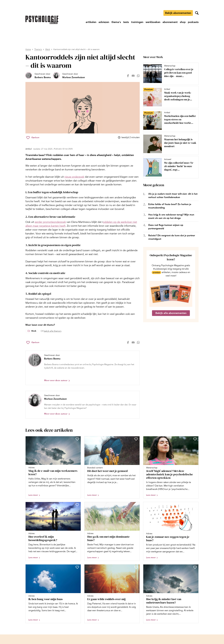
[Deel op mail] (133, 76)
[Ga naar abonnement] (170, 22)
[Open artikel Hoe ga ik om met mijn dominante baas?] (112, 531)
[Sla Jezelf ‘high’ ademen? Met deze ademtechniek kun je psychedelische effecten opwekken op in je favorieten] (195, 439)
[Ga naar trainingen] (137, 22)
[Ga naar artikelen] (91, 22)
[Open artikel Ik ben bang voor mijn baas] (53, 594)
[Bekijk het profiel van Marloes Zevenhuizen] (69, 76)
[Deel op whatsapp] (138, 76)
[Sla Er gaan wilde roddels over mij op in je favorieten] (136, 567)
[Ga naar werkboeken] (153, 22)
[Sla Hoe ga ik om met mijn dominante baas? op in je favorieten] (136, 505)
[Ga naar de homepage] (42, 20)
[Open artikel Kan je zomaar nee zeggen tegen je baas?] (171, 531)
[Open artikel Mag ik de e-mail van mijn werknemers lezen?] (53, 467)
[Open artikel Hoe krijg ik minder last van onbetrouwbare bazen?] (171, 594)
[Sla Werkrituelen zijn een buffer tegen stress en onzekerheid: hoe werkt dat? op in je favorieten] (158, 114)
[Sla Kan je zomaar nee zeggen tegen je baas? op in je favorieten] (195, 505)
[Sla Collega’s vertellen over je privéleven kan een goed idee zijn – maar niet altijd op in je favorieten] (158, 67)
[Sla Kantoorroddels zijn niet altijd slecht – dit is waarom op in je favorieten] (33, 138)
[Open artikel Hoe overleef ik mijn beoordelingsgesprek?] (53, 531)
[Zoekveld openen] (197, 13)
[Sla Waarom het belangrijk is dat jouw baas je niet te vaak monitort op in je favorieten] (158, 137)
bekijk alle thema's (52, 331)
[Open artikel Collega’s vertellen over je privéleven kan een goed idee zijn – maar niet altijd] (170, 74)
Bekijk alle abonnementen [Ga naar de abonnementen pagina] (171, 313)
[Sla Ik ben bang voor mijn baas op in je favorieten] (77, 567)
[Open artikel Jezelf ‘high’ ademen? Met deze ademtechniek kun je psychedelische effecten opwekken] (171, 467)
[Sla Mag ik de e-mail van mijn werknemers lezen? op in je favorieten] (77, 439)
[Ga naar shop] (183, 22)
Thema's (38, 49)
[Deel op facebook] (128, 76)
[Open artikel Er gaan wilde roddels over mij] (112, 594)
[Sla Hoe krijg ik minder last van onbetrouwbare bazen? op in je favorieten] (195, 567)
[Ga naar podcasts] (193, 22)
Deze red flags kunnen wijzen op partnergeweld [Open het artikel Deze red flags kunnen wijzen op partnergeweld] (166, 227)
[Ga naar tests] (126, 22)
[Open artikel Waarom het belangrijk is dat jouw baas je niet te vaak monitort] (170, 144)
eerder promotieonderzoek (50, 222)
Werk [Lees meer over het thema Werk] (34, 331)
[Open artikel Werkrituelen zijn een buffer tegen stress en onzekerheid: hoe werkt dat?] (170, 120)
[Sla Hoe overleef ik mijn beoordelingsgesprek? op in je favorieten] (77, 505)
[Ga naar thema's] (116, 22)
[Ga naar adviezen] (104, 22)
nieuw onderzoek (74, 177)
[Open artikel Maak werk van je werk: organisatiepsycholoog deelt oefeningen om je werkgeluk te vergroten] (170, 97)
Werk (48, 49)
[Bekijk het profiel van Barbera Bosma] (38, 76)
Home (28, 49)
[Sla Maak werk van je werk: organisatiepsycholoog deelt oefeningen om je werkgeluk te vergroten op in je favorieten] (158, 91)
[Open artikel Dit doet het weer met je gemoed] (112, 467)
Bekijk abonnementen (178, 13)
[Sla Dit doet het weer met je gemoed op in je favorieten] (136, 439)
